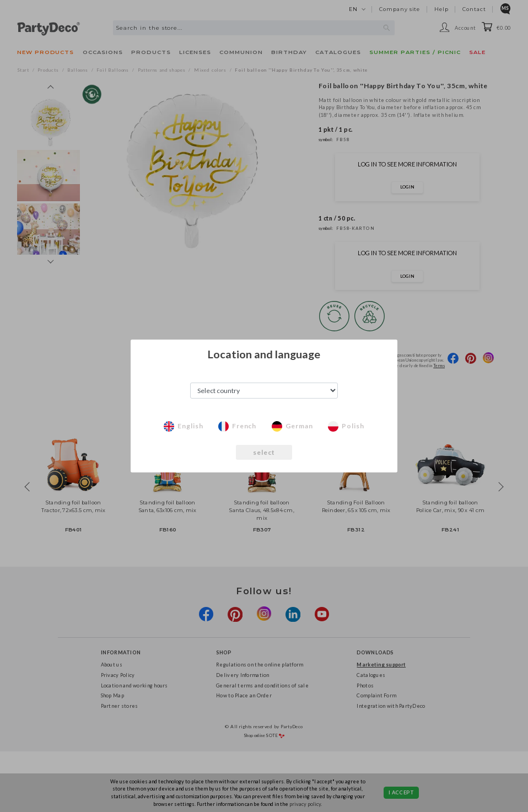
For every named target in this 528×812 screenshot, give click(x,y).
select (264, 452)
